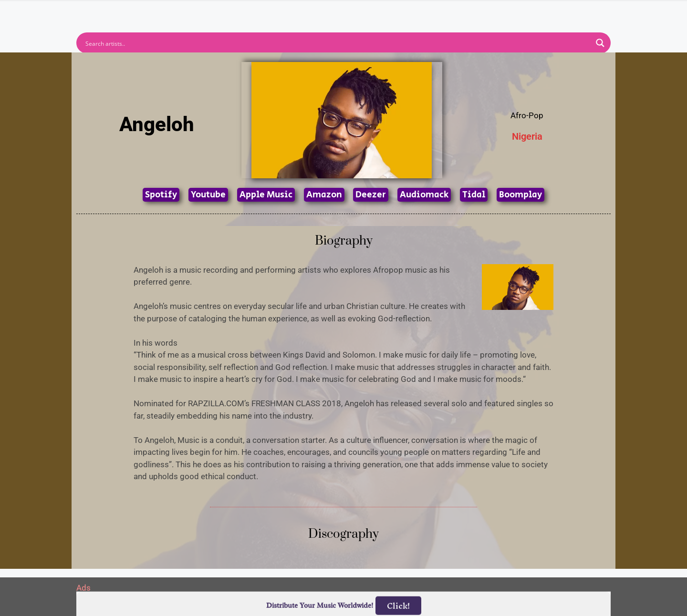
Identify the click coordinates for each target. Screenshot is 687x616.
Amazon (324, 195)
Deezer (371, 195)
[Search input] (337, 43)
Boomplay (520, 195)
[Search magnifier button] (600, 43)
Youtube (208, 195)
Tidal (474, 195)
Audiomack (424, 195)
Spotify (161, 195)
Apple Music (266, 195)
